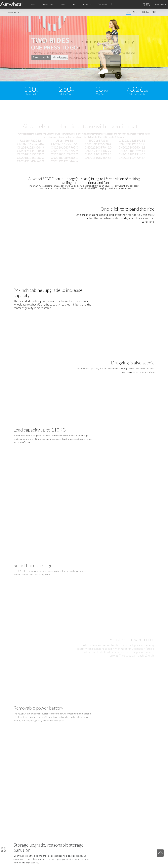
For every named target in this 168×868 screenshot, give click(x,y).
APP (75, 4)
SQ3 (154, 12)
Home (33, 4)
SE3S (136, 12)
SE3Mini (145, 12)
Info (128, 12)
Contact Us (103, 4)
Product (63, 4)
